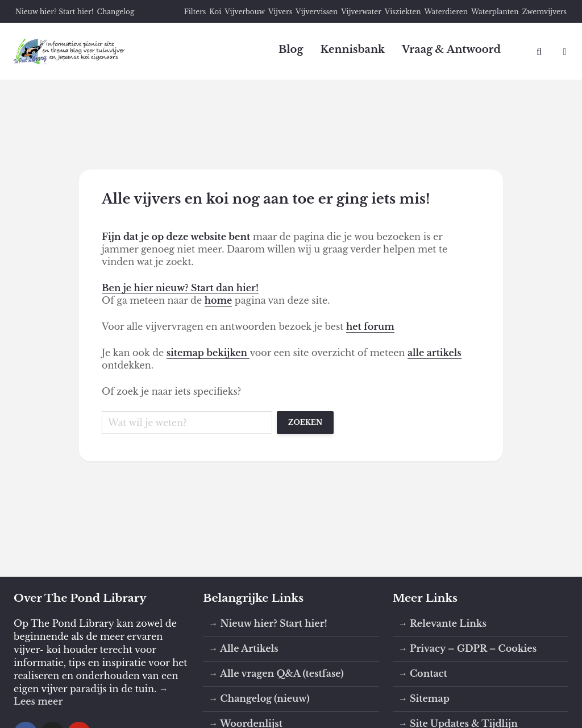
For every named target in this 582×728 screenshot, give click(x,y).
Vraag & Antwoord (451, 49)
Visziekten (403, 12)
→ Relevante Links (442, 623)
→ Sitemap (424, 698)
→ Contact (423, 673)
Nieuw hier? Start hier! (54, 12)
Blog (291, 49)
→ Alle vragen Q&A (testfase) (276, 673)
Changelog (115, 12)
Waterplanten (495, 12)
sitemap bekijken (208, 353)
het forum (370, 326)
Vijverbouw (245, 12)
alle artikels (435, 353)
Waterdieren (446, 12)
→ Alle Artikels (243, 648)
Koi (215, 12)
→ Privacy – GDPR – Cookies (467, 648)
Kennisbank (352, 49)
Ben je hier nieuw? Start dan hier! (180, 288)
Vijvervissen (317, 12)
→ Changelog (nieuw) (259, 698)
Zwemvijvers (544, 12)
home (219, 300)
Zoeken (305, 422)
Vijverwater (361, 12)
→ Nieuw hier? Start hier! (268, 623)
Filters (195, 12)
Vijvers (280, 12)
